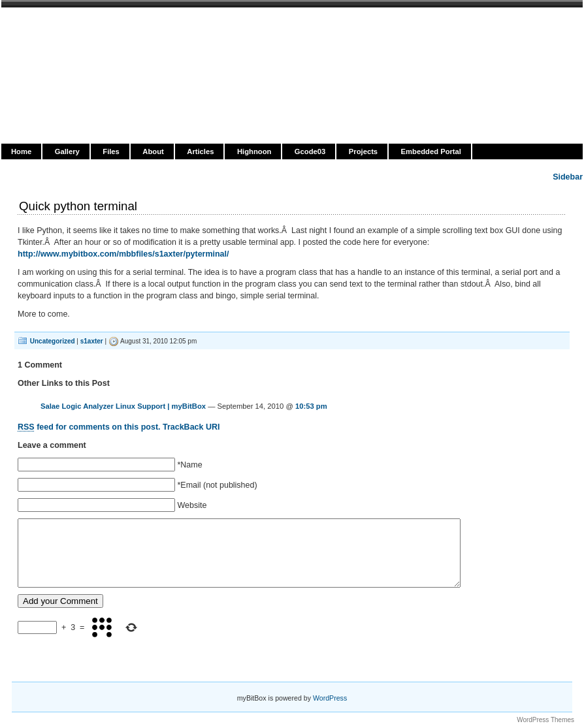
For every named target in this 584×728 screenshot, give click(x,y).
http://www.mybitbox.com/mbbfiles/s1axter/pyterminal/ (123, 254)
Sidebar (568, 177)
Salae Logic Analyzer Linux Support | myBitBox (123, 406)
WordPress (330, 698)
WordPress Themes (545, 720)
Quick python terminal (78, 206)
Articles (200, 151)
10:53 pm (311, 406)
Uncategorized (53, 341)
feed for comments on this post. (89, 427)
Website (192, 505)
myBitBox (63, 24)
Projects (363, 151)
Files (111, 151)
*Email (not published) (217, 485)
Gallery (67, 151)
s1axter (92, 341)
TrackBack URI (191, 427)
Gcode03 (310, 151)
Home (21, 151)
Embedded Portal (431, 151)
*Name (189, 465)
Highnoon (254, 151)
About (153, 151)
